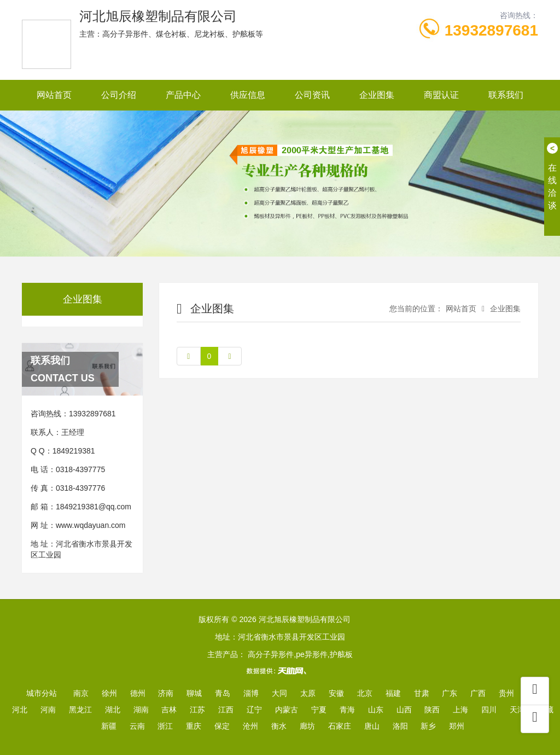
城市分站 (42, 693)
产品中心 (183, 95)
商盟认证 (441, 95)
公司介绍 (119, 95)
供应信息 (248, 95)
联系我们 (506, 95)
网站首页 (54, 95)
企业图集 (377, 95)
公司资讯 (312, 95)
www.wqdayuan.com (91, 525)
